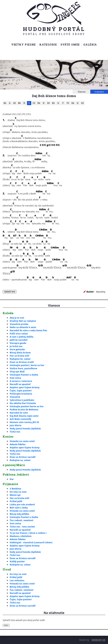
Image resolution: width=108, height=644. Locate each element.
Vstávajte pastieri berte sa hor (27, 406)
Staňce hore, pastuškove (23, 368)
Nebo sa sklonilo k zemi (23, 327)
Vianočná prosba (19, 324)
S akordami (99, 92)
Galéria (90, 45)
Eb (53, 103)
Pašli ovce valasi (19, 334)
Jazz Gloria (16, 425)
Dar (12, 479)
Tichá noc (15, 432)
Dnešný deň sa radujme (23, 321)
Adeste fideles (18, 444)
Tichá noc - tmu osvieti (22, 527)
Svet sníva (15, 378)
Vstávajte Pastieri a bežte (24, 375)
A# (14, 103)
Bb (19, 103)
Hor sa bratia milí (19, 356)
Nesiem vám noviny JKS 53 (24, 422)
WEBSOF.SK (98, 640)
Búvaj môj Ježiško (19, 514)
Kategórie (48, 45)
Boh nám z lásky (19, 508)
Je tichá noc (16, 346)
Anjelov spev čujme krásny (25, 387)
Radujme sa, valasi (20, 460)
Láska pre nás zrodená (22, 504)
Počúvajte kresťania (21, 394)
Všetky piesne (24, 45)
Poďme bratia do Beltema (24, 409)
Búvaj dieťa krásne (20, 353)
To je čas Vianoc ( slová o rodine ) (28, 533)
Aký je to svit (17, 318)
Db (39, 103)
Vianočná (15, 397)
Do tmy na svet (18, 492)
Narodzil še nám (19, 413)
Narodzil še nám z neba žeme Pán (28, 330)
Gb (73, 103)
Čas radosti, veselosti (22, 520)
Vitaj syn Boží (17, 371)
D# (49, 103)
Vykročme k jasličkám (22, 400)
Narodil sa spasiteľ (20, 384)
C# (34, 103)
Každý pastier (17, 561)
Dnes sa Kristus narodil (23, 457)
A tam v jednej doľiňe (22, 337)
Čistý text (82, 92)
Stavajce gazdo (18, 343)
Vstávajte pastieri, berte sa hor (27, 365)
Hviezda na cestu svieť (22, 441)
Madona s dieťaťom (21, 536)
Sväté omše (70, 45)
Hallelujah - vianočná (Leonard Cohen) (31, 542)
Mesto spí (15, 495)
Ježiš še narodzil (19, 340)
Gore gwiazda (17, 349)
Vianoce (54, 305)
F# (68, 103)
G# (82, 103)
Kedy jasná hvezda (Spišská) (25, 428)
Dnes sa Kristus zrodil (22, 362)
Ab (5, 103)
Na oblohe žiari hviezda (23, 403)
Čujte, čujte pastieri (21, 390)
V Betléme (15, 489)
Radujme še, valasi (20, 359)
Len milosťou (17, 580)
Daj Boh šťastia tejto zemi (24, 416)
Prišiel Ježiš (16, 501)
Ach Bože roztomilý (20, 419)
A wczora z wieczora (21, 381)
